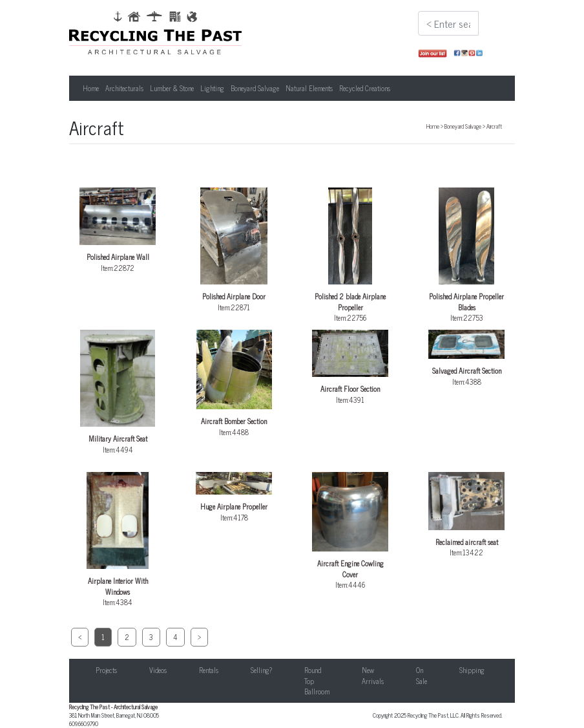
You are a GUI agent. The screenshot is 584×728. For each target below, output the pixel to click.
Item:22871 (234, 250)
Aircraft (494, 126)
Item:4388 (466, 358)
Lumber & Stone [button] (172, 88)
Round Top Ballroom (317, 680)
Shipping (472, 670)
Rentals (209, 670)
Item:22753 (466, 255)
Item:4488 (234, 383)
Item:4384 (118, 540)
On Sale (422, 675)
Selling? (261, 670)
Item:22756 (350, 255)
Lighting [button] (212, 88)
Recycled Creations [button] (365, 88)
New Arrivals (373, 675)
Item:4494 (118, 392)
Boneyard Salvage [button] (255, 88)
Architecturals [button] (124, 88)
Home (91, 88)
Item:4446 (350, 531)
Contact (527, 670)
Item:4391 (350, 367)
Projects (106, 670)
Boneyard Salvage (463, 126)
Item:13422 (466, 515)
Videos (158, 670)
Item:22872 (118, 230)
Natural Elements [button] (309, 88)
